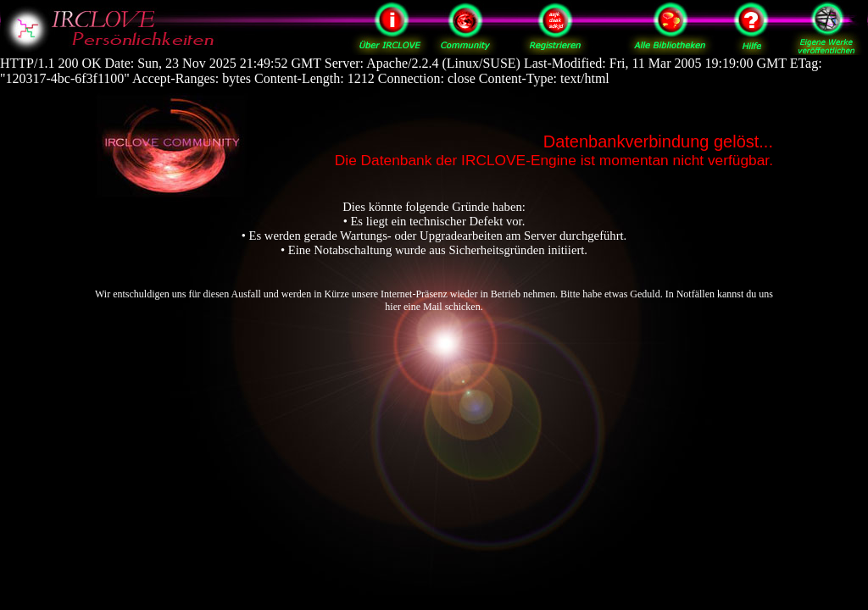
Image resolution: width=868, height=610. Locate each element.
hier (393, 307)
